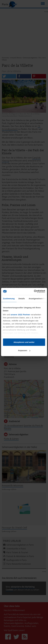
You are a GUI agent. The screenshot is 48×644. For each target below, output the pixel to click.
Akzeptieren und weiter (24, 342)
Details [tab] (22, 298)
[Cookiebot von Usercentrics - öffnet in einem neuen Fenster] (34, 291)
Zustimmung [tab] (9, 298)
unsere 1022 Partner (20, 315)
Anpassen (24, 350)
